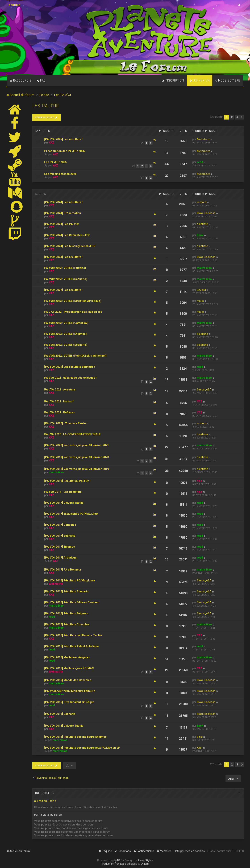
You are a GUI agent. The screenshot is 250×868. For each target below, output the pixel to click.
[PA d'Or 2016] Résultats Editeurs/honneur (72, 602)
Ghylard (201, 290)
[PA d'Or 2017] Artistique (60, 558)
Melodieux (203, 139)
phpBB (116, 860)
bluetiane (202, 224)
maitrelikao (204, 268)
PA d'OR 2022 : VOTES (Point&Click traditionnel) (75, 356)
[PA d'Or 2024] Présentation (63, 213)
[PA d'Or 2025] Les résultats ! (63, 139)
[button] (242, 117)
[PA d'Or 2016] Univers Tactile (64, 726)
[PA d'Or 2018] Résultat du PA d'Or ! (67, 481)
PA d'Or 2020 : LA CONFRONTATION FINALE (72, 434)
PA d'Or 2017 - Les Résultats (63, 492)
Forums (15, 5)
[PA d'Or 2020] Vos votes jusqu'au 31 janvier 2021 (77, 445)
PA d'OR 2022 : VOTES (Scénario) (66, 345)
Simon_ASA (204, 390)
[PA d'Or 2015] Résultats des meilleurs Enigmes (75, 737)
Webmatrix (56, 584)
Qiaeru (145, 864)
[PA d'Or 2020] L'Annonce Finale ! (66, 423)
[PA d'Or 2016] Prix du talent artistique (69, 702)
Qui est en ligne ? (45, 801)
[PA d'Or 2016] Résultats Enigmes (66, 613)
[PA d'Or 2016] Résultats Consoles (67, 624)
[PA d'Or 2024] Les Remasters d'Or (67, 235)
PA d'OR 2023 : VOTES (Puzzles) (65, 268)
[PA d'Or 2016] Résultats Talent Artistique (72, 646)
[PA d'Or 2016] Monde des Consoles (68, 680)
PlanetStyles (145, 860)
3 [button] (237, 117)
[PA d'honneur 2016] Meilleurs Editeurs (70, 691)
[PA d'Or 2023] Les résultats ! (63, 257)
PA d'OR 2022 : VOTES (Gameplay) (66, 323)
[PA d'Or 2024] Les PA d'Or (62, 224)
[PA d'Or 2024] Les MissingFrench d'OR (70, 246)
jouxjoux (202, 202)
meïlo (200, 301)
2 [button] (232, 117)
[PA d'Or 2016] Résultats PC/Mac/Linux (70, 580)
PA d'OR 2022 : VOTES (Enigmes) (65, 334)
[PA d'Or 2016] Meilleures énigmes (67, 657)
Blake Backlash (206, 213)
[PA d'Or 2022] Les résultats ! (63, 290)
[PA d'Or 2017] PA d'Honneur (63, 570)
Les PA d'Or (46, 106)
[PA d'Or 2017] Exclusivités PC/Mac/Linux (71, 514)
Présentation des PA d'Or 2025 (64, 151)
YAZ (51, 142)
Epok (200, 235)
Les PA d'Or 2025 (55, 162)
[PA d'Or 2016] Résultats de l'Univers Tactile (73, 635)
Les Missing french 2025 (60, 174)
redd (200, 162)
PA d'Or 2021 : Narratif (59, 401)
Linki (200, 737)
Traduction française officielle (119, 864)
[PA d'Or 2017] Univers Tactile (64, 503)
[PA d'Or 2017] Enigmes (60, 547)
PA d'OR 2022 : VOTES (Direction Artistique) (73, 301)
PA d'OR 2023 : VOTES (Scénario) (66, 279)
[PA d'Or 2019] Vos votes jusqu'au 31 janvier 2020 (77, 457)
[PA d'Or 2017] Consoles (60, 525)
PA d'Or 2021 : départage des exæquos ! (70, 378)
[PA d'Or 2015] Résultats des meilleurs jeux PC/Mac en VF (82, 748)
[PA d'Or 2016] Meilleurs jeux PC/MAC (69, 668)
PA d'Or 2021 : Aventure (60, 390)
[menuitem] (41, 81)
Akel (200, 748)
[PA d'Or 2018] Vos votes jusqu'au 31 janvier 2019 (77, 469)
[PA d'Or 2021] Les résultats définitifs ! (70, 367)
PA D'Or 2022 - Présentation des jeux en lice (73, 312)
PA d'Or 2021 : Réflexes (60, 412)
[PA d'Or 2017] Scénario (60, 536)
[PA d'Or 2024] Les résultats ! (63, 202)
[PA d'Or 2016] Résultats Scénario (66, 591)
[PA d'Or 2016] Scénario (60, 714)
